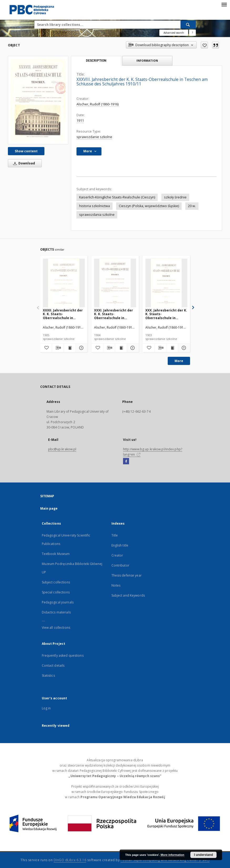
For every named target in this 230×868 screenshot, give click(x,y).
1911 (80, 121)
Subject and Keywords (128, 595)
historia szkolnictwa (94, 206)
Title (115, 535)
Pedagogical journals (58, 602)
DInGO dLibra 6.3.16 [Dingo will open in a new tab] (70, 860)
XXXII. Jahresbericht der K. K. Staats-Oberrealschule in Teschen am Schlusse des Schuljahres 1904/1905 (63, 314)
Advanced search (174, 33)
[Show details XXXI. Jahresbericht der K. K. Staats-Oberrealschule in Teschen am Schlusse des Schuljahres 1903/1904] (132, 348)
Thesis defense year (127, 575)
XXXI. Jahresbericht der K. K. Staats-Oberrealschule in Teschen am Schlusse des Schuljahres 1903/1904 (114, 314)
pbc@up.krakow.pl (62, 449)
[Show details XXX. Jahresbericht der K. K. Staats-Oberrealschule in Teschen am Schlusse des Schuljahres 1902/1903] (183, 348)
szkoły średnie (175, 197)
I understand (203, 855)
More (179, 361)
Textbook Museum (56, 554)
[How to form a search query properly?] (192, 33)
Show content (26, 151)
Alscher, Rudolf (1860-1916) (98, 104)
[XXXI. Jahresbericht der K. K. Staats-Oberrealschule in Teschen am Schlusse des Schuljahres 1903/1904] (115, 283)
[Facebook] (126, 461)
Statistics (48, 676)
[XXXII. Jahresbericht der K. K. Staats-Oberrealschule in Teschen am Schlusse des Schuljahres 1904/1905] (64, 283)
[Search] (188, 25)
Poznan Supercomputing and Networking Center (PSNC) (165, 860)
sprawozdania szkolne (97, 215)
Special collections (56, 592)
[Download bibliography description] (58, 348)
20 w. (192, 206)
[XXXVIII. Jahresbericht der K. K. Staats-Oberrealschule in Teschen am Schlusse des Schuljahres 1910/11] (38, 100)
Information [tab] (147, 60)
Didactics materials (56, 612)
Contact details (53, 665)
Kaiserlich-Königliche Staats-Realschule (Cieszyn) (117, 197)
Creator (117, 555)
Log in (46, 708)
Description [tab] (96, 61)
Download (23, 163)
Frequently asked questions (63, 655)
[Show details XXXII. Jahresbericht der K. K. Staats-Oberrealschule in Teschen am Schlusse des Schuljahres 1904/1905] (81, 348)
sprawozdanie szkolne (94, 137)
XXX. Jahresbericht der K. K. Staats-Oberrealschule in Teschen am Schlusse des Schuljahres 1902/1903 (166, 314)
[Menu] (224, 4)
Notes (116, 585)
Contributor (120, 565)
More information (172, 855)
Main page (49, 508)
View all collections (56, 628)
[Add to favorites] (204, 45)
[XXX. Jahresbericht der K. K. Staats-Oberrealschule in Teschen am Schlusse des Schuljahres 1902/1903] (166, 283)
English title (120, 545)
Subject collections (56, 582)
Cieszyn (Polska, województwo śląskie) (149, 206)
